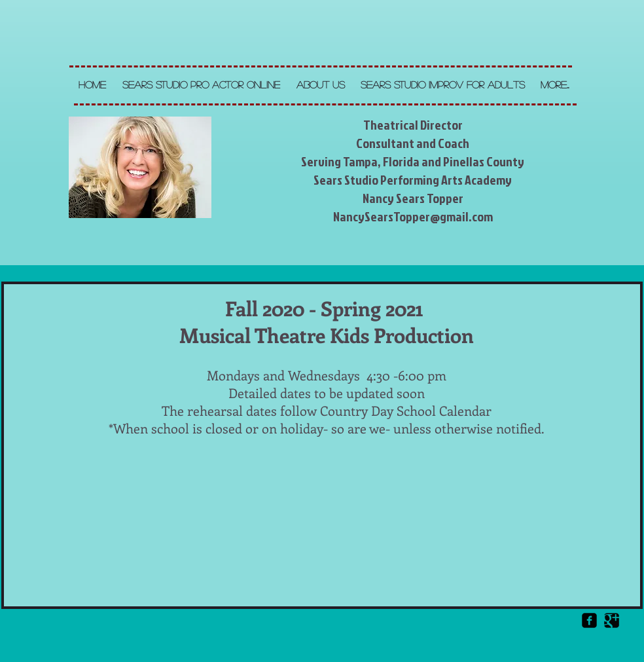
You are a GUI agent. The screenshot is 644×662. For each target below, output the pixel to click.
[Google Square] (612, 620)
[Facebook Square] (589, 620)
